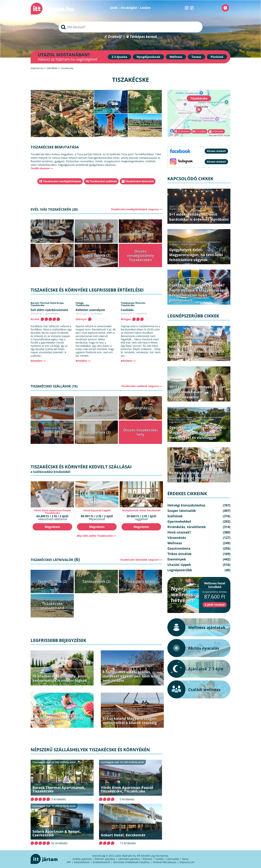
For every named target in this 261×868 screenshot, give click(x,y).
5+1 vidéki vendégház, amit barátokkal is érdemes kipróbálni (199, 217)
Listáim (145, 8)
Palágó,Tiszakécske (83, 304)
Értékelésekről (101, 862)
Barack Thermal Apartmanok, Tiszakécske (59, 789)
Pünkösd (217, 57)
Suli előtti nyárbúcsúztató (49, 310)
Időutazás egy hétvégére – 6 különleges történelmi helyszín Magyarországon (197, 352)
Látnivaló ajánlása (129, 859)
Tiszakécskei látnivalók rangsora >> (141, 560)
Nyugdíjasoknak (148, 57)
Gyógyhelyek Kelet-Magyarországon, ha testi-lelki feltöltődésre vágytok (196, 255)
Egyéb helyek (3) (96, 432)
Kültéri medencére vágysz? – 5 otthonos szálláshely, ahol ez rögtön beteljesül (59, 718)
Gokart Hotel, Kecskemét (123, 835)
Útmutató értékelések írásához (131, 862)
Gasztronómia (179, 548)
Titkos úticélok (179, 554)
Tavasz (196, 57)
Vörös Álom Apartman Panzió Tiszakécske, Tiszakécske (127, 789)
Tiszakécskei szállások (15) (54, 386)
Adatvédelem (82, 862)
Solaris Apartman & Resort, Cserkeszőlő (57, 833)
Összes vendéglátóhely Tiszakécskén (140, 255)
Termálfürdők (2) (52, 581)
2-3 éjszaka (119, 57)
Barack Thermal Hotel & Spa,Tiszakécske (47, 304)
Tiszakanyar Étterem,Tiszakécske (133, 304)
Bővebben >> (38, 361)
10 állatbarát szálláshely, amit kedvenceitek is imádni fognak (60, 678)
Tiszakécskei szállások (103, 181)
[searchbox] (130, 27)
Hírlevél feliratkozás (165, 862)
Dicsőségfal (129, 8)
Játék (114, 8)
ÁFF (69, 862)
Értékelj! (115, 37)
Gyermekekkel (177, 280)
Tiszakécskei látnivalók (140, 181)
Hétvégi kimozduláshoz (141, 709)
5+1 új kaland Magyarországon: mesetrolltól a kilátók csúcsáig (130, 721)
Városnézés (177, 538)
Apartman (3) (52, 408)
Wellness (176, 57)
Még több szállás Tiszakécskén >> (96, 536)
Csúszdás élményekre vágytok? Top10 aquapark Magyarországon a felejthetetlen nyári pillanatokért (199, 293)
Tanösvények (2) (96, 581)
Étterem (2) (52, 231)
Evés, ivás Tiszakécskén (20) (54, 209)
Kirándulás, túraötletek (136, 711)
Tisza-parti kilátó (140, 581)
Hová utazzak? (79, 669)
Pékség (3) (52, 255)
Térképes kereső (143, 37)
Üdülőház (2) (52, 432)
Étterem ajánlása (105, 859)
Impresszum (187, 862)
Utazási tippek (40, 671)
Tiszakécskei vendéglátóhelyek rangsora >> (137, 209)
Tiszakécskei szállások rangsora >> (142, 386)
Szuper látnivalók (112, 711)
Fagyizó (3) (96, 231)
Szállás (159, 859)
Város (185, 859)
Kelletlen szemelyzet (90, 310)
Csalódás (127, 310)
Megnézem (52, 527)
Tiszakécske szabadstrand (52, 606)
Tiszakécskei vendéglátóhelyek (62, 181)
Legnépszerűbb (128, 667)
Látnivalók (173, 859)
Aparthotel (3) (96, 408)
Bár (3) (140, 231)
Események (177, 559)
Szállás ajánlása (82, 859)
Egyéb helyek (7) (96, 255)
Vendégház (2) (140, 408)
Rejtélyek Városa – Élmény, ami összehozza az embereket (197, 475)
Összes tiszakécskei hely (140, 432)
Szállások (64, 669)
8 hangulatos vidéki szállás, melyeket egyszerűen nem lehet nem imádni (131, 676)
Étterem (148, 859)
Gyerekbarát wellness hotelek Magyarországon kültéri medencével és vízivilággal (196, 432)
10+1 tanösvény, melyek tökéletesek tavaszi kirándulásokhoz (190, 392)
